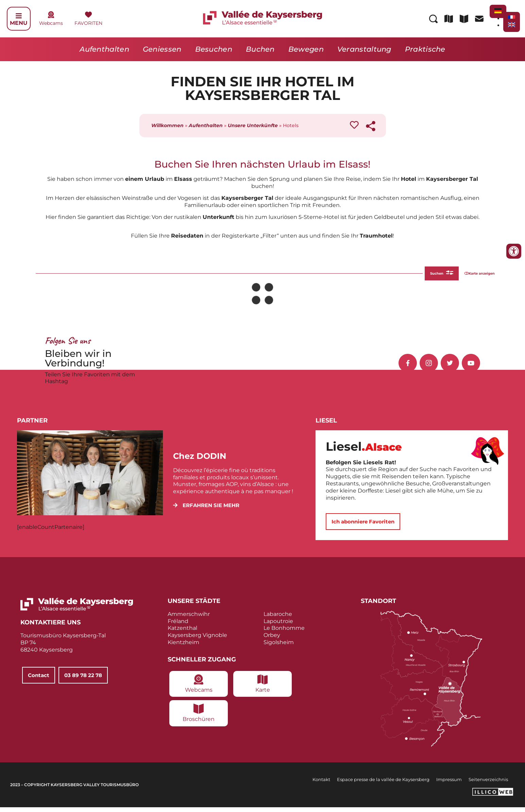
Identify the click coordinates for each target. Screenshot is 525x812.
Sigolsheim (279, 647)
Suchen (416, 275)
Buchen (260, 49)
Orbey (272, 640)
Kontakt (321, 784)
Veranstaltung (364, 49)
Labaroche (278, 619)
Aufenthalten (104, 49)
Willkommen (167, 125)
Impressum (449, 784)
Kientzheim (183, 647)
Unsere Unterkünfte (253, 125)
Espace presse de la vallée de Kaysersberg (383, 784)
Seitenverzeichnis (488, 784)
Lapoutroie (278, 626)
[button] (206, 510)
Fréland (178, 626)
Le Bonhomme (284, 633)
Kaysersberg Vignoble (197, 640)
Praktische (425, 49)
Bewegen (306, 49)
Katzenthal (182, 633)
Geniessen (162, 49)
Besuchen (214, 49)
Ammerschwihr (189, 619)
